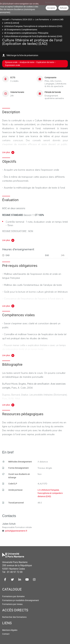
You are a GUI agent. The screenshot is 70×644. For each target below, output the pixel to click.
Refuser (63, 8)
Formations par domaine (13, 596)
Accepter (51, 8)
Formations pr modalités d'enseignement (21, 600)
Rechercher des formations (14, 617)
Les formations (42, 19)
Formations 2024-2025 (22, 19)
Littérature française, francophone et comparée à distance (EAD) (33, 26)
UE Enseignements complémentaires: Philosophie (26, 33)
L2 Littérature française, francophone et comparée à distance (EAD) (50, 493)
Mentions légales (10, 630)
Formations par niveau (12, 604)
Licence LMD (58, 19)
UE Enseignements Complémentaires (21, 30)
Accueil (5, 19)
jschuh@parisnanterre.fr (16, 531)
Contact (6, 634)
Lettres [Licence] (12, 23)
